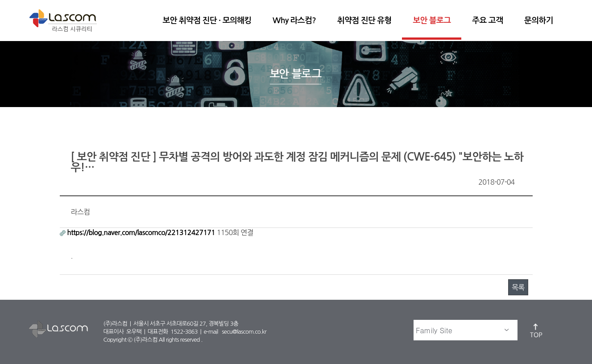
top (537, 330)
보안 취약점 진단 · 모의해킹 (207, 21)
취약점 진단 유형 (364, 21)
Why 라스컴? (294, 21)
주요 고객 (487, 21)
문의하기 (538, 21)
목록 (518, 287)
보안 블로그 (432, 21)
